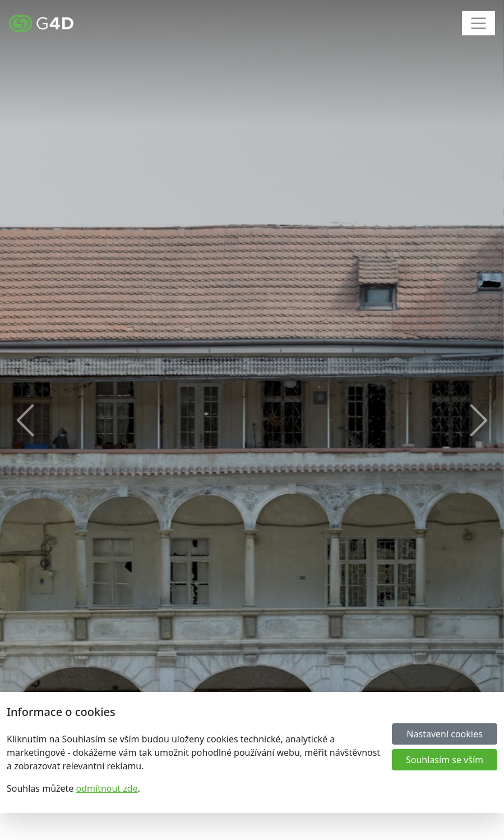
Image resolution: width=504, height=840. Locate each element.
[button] (25, 420)
